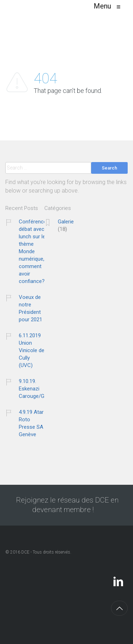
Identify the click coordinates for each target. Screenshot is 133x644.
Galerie (66, 222)
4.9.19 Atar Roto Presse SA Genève (31, 423)
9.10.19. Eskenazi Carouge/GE (33, 389)
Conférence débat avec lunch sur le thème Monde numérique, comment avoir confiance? (33, 251)
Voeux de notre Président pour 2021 (31, 308)
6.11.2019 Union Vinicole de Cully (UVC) (32, 350)
